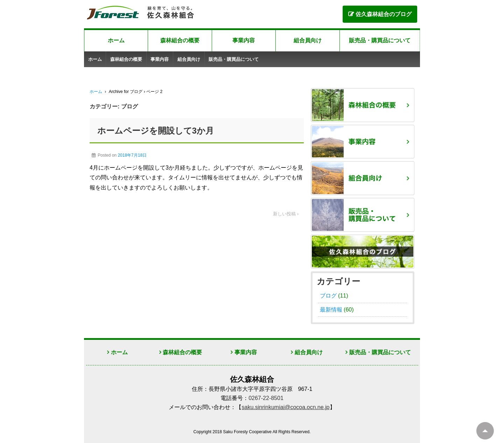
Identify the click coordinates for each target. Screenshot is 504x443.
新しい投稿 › (286, 214)
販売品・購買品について (380, 40)
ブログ (328, 296)
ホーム (116, 40)
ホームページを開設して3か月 (156, 131)
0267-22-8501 (266, 398)
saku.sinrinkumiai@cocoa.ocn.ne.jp (285, 407)
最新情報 (331, 310)
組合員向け (308, 40)
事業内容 (244, 40)
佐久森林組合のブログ (384, 14)
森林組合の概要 (180, 40)
